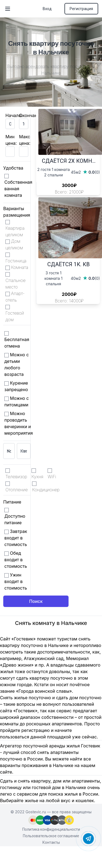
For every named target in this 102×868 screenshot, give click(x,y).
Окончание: (31, 115)
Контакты (51, 842)
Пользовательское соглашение (51, 836)
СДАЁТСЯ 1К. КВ (69, 264)
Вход (47, 9)
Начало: (14, 115)
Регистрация (81, 9)
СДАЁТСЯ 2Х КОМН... (69, 161)
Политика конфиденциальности (51, 829)
